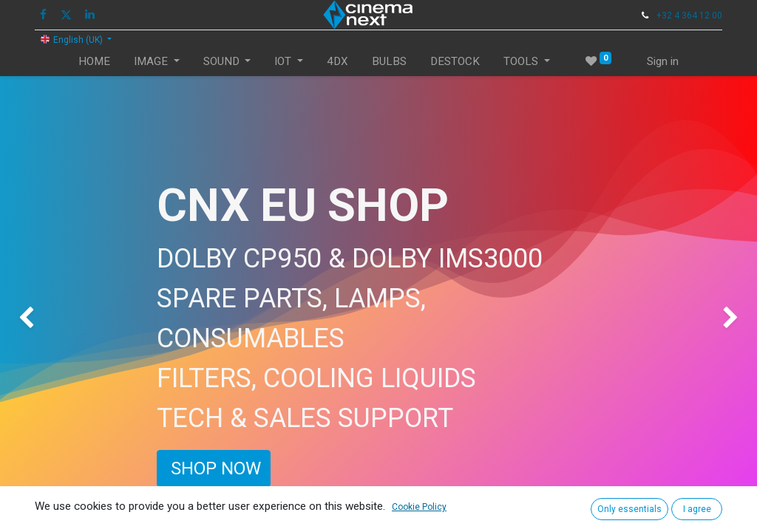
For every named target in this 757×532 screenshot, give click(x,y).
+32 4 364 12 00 (689, 16)
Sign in (663, 61)
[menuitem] (94, 62)
